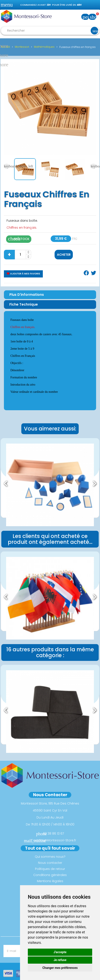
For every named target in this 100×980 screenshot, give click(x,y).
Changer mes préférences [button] (60, 968)
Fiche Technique (24, 304)
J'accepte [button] (60, 952)
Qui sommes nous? (50, 857)
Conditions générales (50, 875)
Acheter (64, 255)
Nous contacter (50, 863)
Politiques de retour (50, 869)
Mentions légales (50, 881)
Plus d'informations (27, 295)
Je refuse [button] (60, 960)
